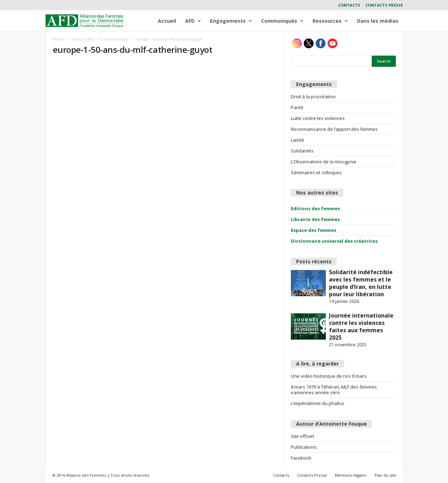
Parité (297, 107)
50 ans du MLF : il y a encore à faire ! (100, 39)
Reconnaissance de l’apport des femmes (334, 129)
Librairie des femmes (315, 219)
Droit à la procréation (313, 97)
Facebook (301, 458)
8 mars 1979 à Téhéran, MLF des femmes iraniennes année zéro (334, 390)
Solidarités (302, 151)
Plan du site (385, 475)
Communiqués (282, 21)
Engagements (231, 21)
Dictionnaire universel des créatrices (334, 241)
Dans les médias (378, 21)
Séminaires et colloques (316, 172)
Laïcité (297, 140)
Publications (304, 447)
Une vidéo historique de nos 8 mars (329, 376)
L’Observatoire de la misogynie (324, 162)
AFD (193, 21)
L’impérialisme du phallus (318, 403)
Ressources (330, 21)
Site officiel (302, 436)
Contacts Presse (384, 5)
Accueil (167, 21)
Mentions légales (351, 475)
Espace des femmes (314, 230)
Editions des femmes (315, 208)
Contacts (349, 5)
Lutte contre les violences (318, 118)
